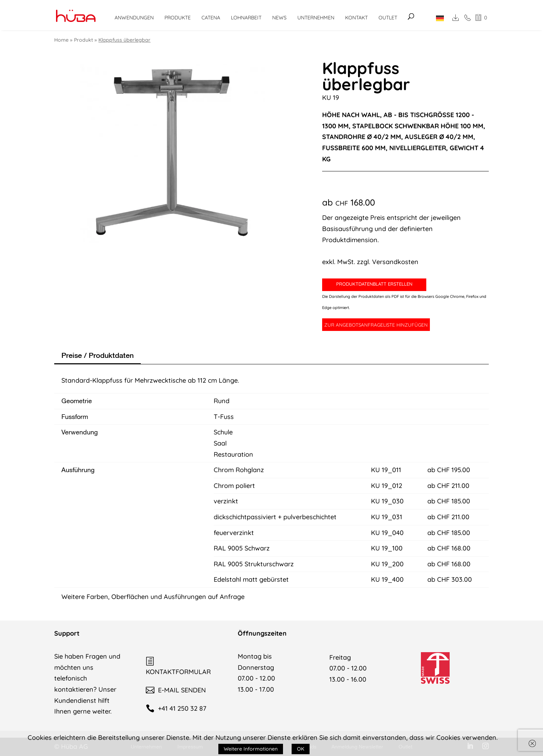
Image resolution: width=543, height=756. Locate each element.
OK (301, 749)
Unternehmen (316, 18)
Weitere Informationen (251, 749)
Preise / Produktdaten (98, 355)
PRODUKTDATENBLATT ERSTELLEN (374, 284)
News (279, 18)
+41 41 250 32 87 (176, 708)
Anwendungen (134, 18)
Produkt (83, 40)
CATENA (211, 18)
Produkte (178, 18)
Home (61, 40)
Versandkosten (395, 262)
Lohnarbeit (246, 18)
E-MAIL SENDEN (176, 690)
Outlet (388, 18)
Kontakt (356, 18)
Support (67, 633)
